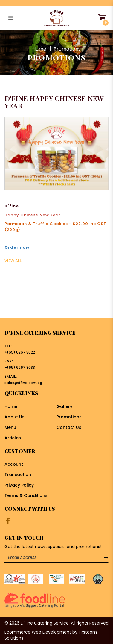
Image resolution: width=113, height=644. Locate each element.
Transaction (18, 475)
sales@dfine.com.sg (23, 383)
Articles (13, 438)
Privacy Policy (19, 485)
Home (39, 49)
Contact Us (69, 427)
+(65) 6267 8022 (20, 352)
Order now (17, 247)
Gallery (64, 406)
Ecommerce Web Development (38, 632)
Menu (10, 427)
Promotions (67, 49)
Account (14, 464)
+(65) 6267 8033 (20, 367)
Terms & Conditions (26, 495)
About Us (14, 417)
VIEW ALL (13, 261)
